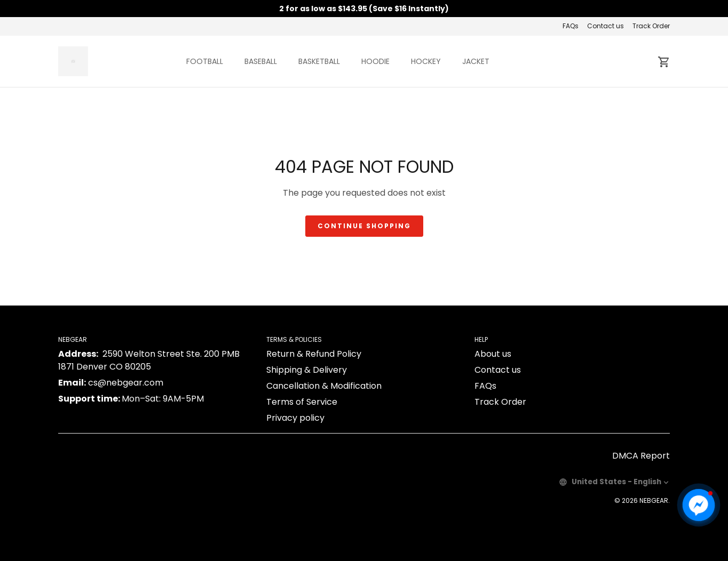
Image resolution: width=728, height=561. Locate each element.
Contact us (606, 26)
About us (493, 354)
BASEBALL (261, 61)
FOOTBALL (205, 61)
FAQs (571, 26)
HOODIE (375, 61)
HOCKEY (426, 61)
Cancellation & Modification (324, 386)
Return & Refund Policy (314, 354)
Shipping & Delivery (307, 370)
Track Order (651, 26)
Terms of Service (302, 402)
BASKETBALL (319, 61)
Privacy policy (295, 418)
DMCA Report (641, 456)
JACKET (476, 61)
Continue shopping (364, 226)
